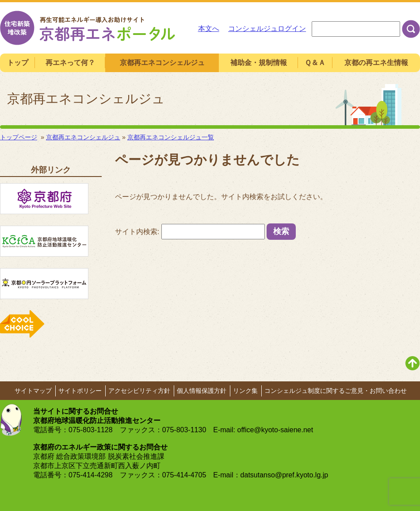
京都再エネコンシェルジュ (83, 137)
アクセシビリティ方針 (139, 391)
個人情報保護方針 (202, 391)
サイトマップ (33, 391)
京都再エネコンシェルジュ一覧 (171, 137)
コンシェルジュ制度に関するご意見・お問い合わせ (336, 391)
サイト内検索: (137, 232)
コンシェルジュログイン (267, 29)
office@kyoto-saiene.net (275, 430)
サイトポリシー (80, 391)
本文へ (209, 29)
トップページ (19, 137)
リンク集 (245, 391)
